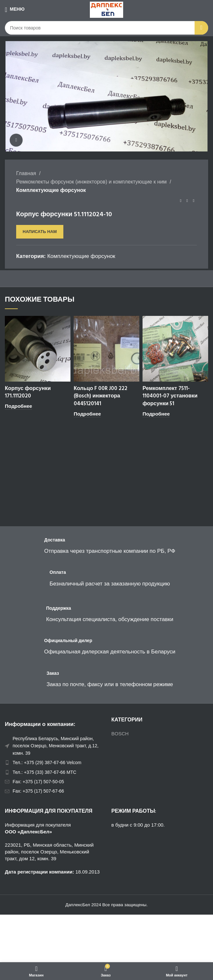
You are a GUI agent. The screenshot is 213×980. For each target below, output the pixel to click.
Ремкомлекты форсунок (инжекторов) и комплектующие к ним (92, 182)
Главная (27, 173)
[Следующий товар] (194, 201)
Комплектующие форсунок (51, 190)
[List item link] (53, 763)
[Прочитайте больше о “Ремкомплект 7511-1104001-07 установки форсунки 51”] (156, 414)
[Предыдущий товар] (181, 201)
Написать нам (40, 232)
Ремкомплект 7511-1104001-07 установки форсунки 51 (170, 396)
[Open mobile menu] (15, 10)
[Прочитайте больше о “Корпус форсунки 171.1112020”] (18, 406)
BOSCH (120, 734)
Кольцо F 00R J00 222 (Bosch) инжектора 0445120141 (101, 396)
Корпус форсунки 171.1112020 (29, 392)
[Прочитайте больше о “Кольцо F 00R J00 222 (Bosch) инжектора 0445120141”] (87, 414)
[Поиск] (106, 28)
